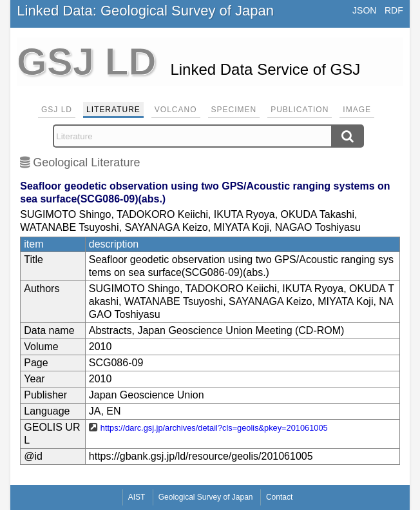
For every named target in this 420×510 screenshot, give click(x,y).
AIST (137, 497)
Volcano (176, 110)
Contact (279, 497)
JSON (364, 10)
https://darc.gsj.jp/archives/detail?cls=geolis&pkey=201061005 (214, 428)
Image (357, 110)
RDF (394, 10)
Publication (300, 110)
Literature (113, 110)
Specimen (234, 110)
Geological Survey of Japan (206, 497)
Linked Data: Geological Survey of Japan (145, 11)
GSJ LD (57, 110)
